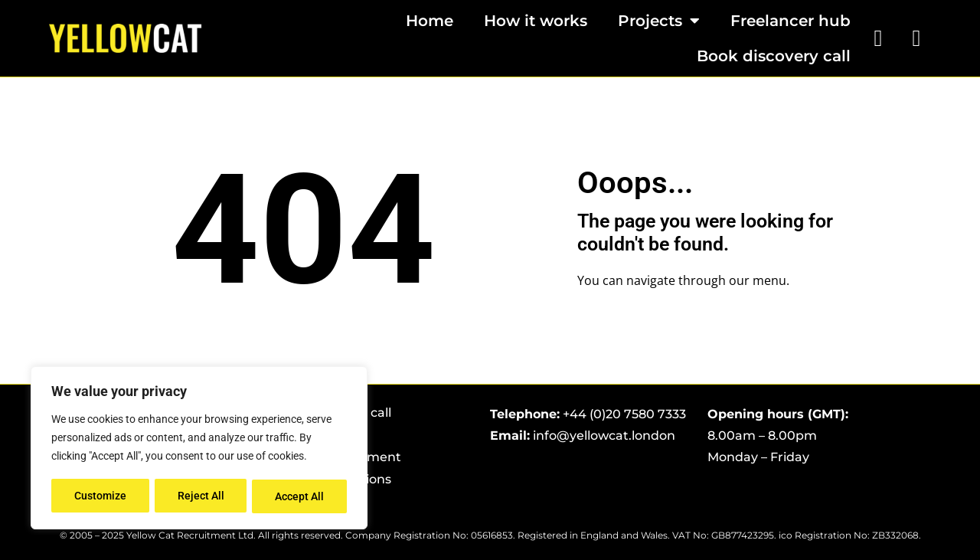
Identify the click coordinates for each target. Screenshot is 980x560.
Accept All (300, 496)
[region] (199, 449)
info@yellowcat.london (604, 436)
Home (430, 21)
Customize (100, 496)
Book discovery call (774, 56)
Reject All (201, 496)
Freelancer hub (791, 21)
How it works (536, 21)
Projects (659, 21)
